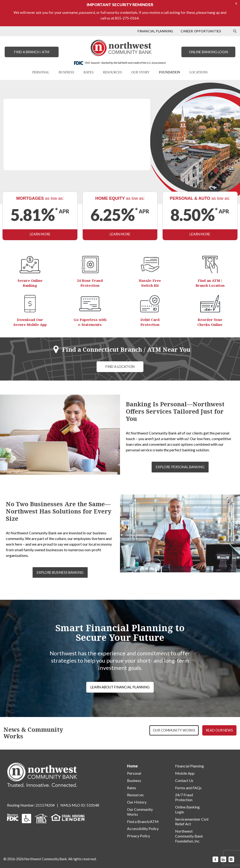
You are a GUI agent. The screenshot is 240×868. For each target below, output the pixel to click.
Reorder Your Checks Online (210, 322)
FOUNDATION (169, 72)
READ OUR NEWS (219, 730)
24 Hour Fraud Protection (90, 283)
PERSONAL (41, 72)
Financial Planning (189, 766)
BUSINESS (66, 72)
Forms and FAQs (188, 788)
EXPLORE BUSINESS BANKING (60, 572)
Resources (135, 795)
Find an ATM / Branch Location (210, 283)
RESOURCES (112, 72)
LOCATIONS (199, 72)
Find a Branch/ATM (143, 821)
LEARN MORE (26, 167)
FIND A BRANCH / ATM (32, 52)
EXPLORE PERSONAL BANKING (180, 467)
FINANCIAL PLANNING (155, 31)
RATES (88, 72)
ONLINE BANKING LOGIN (208, 52)
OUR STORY (140, 72)
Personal (134, 773)
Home (132, 766)
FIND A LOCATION (120, 367)
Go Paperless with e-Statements (90, 322)
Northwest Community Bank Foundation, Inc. (189, 836)
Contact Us (184, 780)
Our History (137, 802)
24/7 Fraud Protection (184, 797)
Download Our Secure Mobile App (30, 322)
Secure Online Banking (30, 283)
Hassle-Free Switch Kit (150, 283)
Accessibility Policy (143, 828)
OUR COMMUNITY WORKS (174, 730)
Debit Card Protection (150, 322)
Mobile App (185, 773)
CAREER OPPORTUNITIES (201, 31)
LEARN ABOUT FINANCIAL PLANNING (120, 687)
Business (134, 780)
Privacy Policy (139, 836)
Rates (132, 788)
